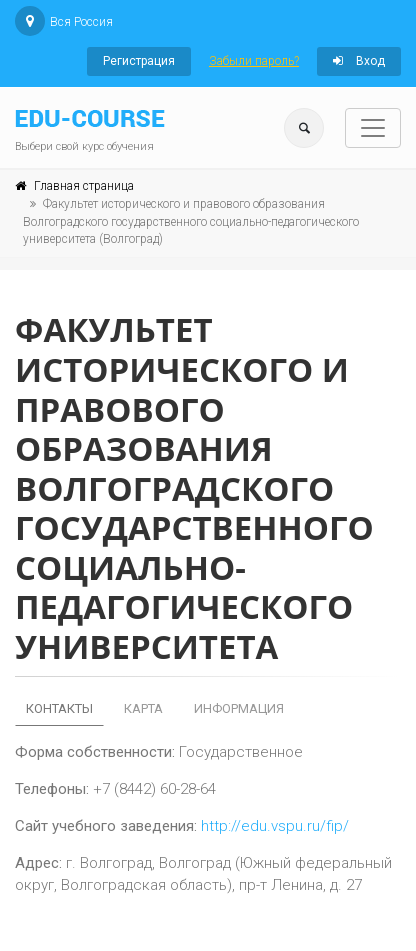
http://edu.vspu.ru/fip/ (275, 826)
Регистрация (139, 61)
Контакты (59, 708)
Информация (239, 708)
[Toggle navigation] (373, 128)
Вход (359, 61)
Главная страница (84, 186)
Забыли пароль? (254, 61)
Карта (143, 708)
